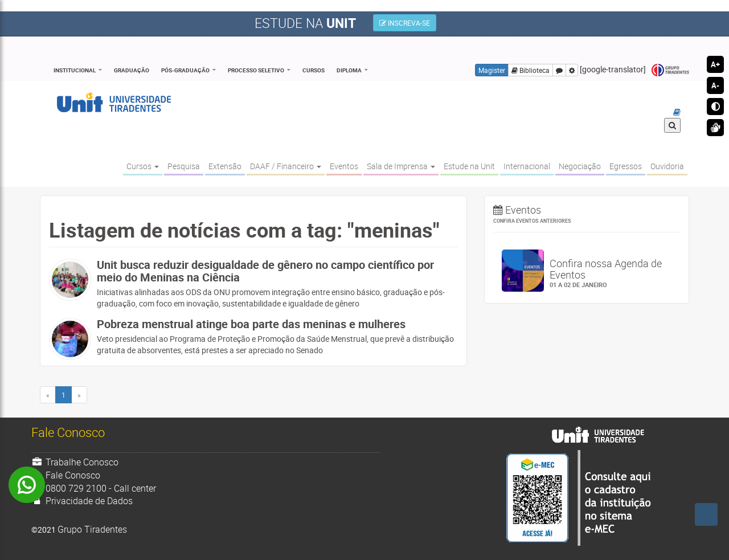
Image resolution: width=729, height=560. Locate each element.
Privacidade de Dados (82, 501)
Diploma (349, 70)
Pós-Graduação (185, 70)
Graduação (132, 70)
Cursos (314, 70)
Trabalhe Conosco (75, 462)
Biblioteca (531, 70)
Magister (492, 70)
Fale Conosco (66, 475)
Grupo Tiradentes (670, 70)
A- (715, 85)
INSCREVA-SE (405, 23)
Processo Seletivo (256, 70)
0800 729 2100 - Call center (94, 488)
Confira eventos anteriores (532, 221)
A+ (715, 64)
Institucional (75, 70)
